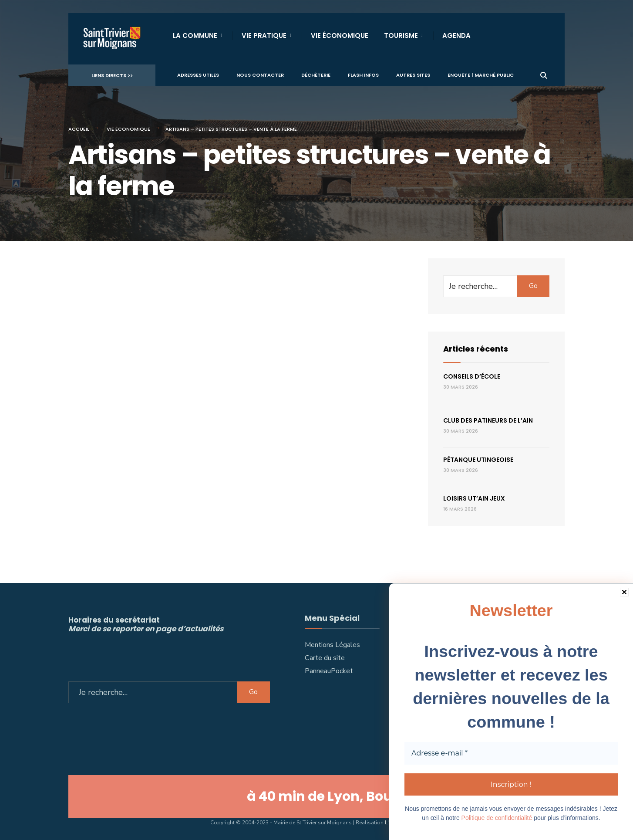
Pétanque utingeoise (478, 460)
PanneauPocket (329, 671)
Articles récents (476, 349)
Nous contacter (260, 75)
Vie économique (128, 129)
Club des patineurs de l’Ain (488, 420)
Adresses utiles (198, 75)
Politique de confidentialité (497, 818)
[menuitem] (203, 34)
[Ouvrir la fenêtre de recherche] (544, 74)
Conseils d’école (472, 376)
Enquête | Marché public (481, 75)
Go (533, 286)
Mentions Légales (332, 645)
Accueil (79, 129)
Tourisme (401, 36)
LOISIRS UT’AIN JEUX (474, 498)
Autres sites (413, 75)
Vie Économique (340, 36)
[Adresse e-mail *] (511, 754)
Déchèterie (316, 75)
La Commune (195, 36)
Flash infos (363, 75)
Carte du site (325, 658)
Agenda (456, 36)
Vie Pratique (264, 36)
